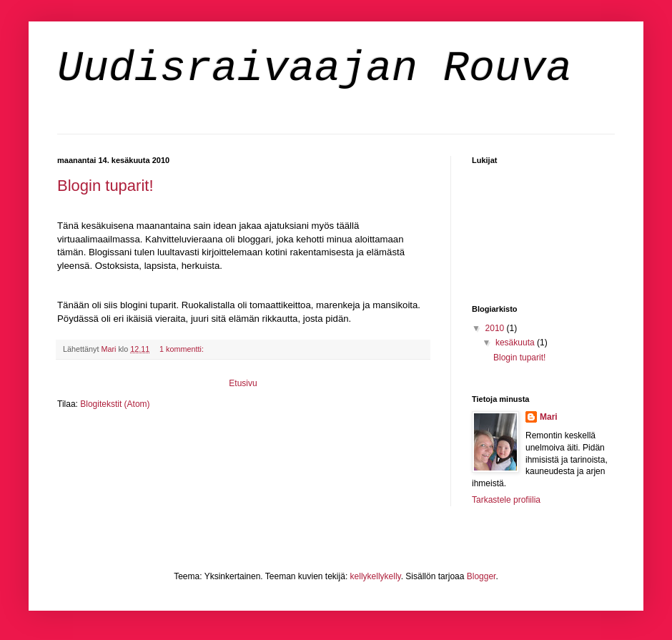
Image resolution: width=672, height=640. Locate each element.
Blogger (481, 576)
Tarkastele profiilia (506, 500)
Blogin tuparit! (105, 186)
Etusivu (243, 383)
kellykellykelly (376, 576)
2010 (496, 328)
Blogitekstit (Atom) (115, 404)
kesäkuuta (516, 343)
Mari (549, 417)
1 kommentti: (183, 349)
